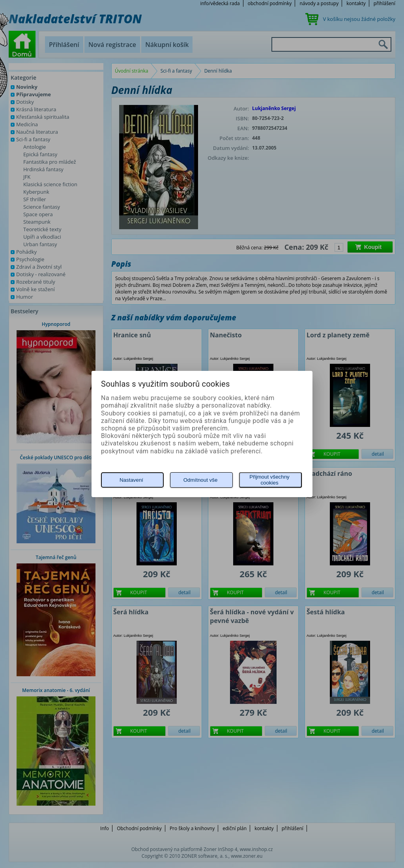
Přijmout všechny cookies (269, 480)
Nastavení (131, 480)
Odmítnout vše (201, 480)
